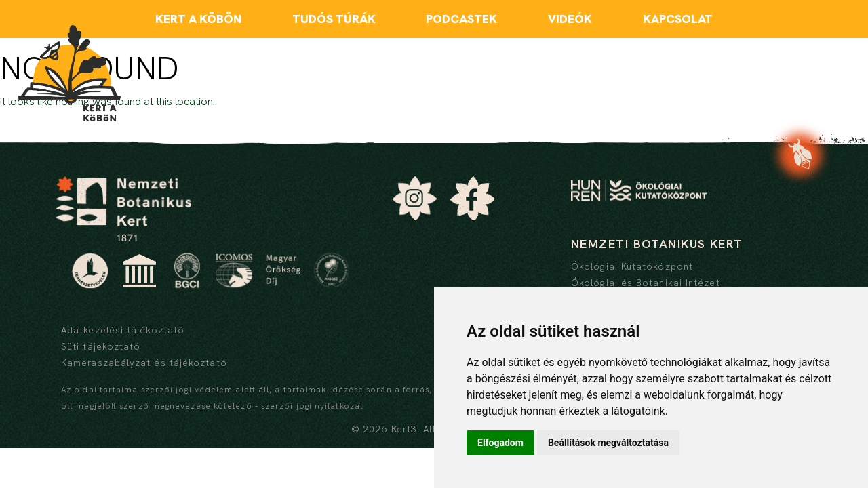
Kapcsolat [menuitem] (678, 19)
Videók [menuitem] (570, 19)
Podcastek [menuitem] (461, 19)
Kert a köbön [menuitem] (198, 19)
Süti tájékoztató (101, 346)
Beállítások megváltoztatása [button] (608, 443)
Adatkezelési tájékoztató (123, 330)
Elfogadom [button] (500, 443)
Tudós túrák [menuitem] (334, 19)
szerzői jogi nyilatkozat (312, 406)
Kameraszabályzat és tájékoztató (144, 363)
